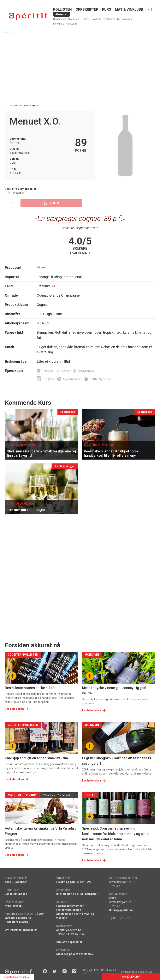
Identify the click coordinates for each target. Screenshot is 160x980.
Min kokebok (125, 19)
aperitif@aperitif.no (69, 930)
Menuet (41, 267)
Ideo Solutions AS (142, 972)
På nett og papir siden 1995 (74, 882)
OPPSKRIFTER (87, 9)
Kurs (107, 9)
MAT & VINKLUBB (129, 9)
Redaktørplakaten (16, 922)
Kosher (66, 371)
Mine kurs (59, 24)
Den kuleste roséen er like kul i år (30, 688)
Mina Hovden (13, 906)
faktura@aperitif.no (120, 910)
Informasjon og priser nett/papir (77, 894)
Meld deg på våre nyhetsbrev (75, 954)
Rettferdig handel (101, 379)
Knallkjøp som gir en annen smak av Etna (36, 758)
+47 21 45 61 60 (76, 934)
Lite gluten (49, 379)
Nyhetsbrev (109, 19)
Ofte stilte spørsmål (69, 942)
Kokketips (72, 24)
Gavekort (96, 19)
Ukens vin (74, 19)
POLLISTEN (62, 9)
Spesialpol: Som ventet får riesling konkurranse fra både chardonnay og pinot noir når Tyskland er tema (116, 834)
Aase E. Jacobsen (16, 882)
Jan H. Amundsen (16, 894)
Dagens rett (60, 19)
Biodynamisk (86, 371)
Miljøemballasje (73, 379)
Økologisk (48, 371)
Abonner (62, 14)
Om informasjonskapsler (21, 930)
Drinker (85, 19)
